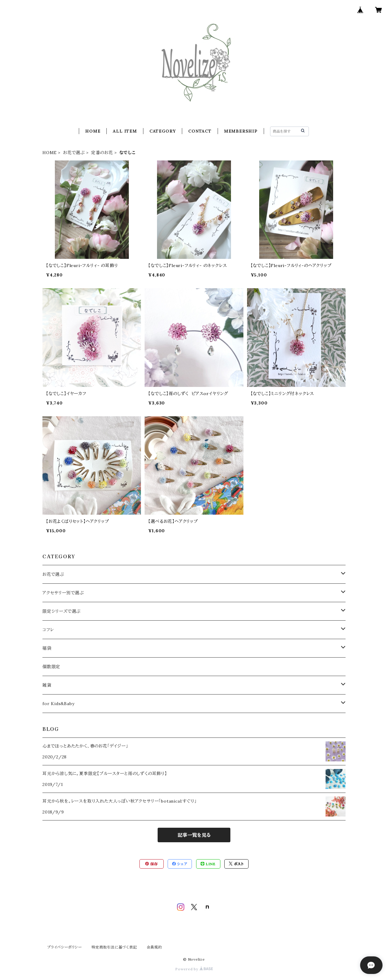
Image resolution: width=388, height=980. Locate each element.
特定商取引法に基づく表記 (114, 947)
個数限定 (51, 667)
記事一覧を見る (194, 835)
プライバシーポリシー (65, 947)
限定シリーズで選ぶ (62, 611)
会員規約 (154, 947)
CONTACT (200, 131)
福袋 (47, 648)
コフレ (48, 630)
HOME (93, 131)
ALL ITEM (125, 131)
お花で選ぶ (74, 153)
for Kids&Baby (58, 704)
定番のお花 (102, 153)
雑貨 (47, 685)
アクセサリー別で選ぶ (63, 593)
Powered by (194, 969)
